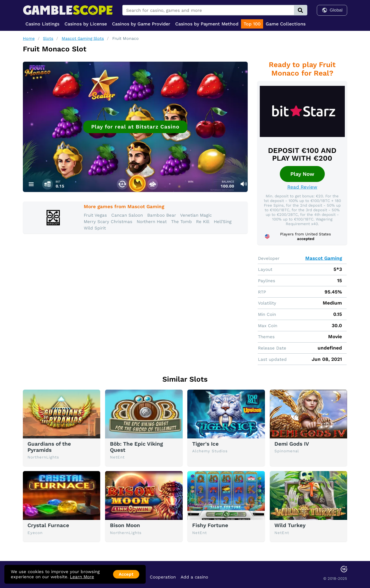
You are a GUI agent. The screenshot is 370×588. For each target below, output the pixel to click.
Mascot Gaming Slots (83, 38)
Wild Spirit (95, 228)
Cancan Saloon (127, 215)
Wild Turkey (290, 525)
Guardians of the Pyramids (49, 447)
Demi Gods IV (292, 444)
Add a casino (194, 577)
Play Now (302, 174)
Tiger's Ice (205, 444)
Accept (126, 574)
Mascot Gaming (324, 258)
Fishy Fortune (210, 525)
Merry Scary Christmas (108, 222)
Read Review (302, 187)
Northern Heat (152, 222)
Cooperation (163, 577)
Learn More (82, 577)
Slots (48, 38)
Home (29, 38)
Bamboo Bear (162, 215)
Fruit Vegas (95, 215)
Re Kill (203, 222)
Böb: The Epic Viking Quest (136, 447)
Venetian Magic (196, 215)
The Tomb (182, 222)
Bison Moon (125, 525)
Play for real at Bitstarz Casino (135, 127)
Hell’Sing (223, 222)
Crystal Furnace (48, 525)
